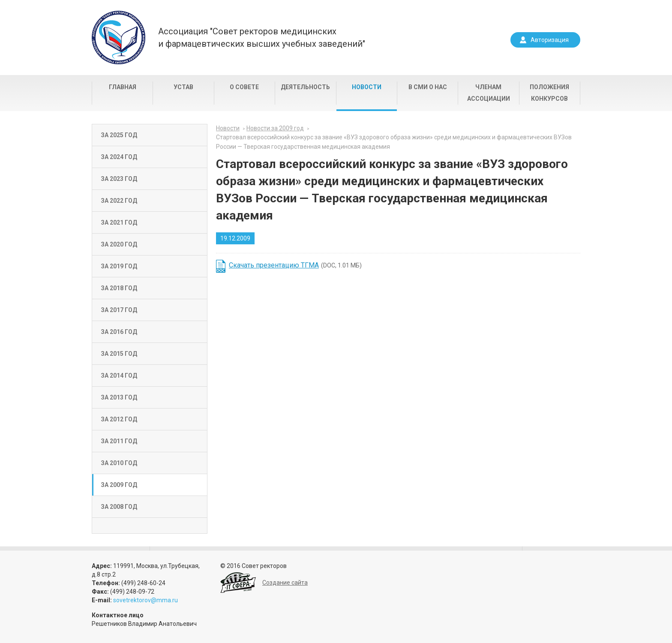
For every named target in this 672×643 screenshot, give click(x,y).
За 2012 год (119, 419)
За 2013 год (119, 397)
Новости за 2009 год (275, 128)
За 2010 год (119, 463)
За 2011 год (119, 441)
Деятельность (305, 87)
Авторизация (550, 40)
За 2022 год (119, 201)
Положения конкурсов (549, 93)
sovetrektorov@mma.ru (145, 600)
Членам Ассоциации (489, 93)
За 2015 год (119, 354)
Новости (367, 87)
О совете (244, 87)
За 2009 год (119, 485)
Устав (183, 87)
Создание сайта (285, 583)
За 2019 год (119, 266)
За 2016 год (119, 332)
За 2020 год (119, 244)
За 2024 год (119, 157)
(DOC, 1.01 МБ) (295, 265)
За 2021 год (119, 222)
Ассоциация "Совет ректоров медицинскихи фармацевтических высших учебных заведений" (262, 38)
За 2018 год (119, 288)
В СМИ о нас (428, 87)
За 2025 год (119, 135)
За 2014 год (119, 376)
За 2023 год (119, 179)
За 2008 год (119, 507)
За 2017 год (119, 310)
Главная (123, 87)
